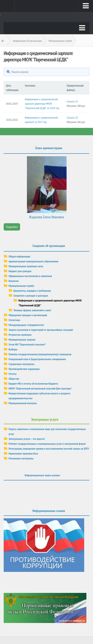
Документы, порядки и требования (32, 291)
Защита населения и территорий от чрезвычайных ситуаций (41, 330)
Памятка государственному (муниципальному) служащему (40, 354)
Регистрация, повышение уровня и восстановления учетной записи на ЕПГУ (49, 449)
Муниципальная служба (21, 286)
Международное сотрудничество (26, 325)
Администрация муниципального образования (33, 261)
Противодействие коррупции (24, 369)
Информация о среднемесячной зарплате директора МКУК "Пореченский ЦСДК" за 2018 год (42, 104)
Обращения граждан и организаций (28, 315)
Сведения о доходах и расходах (31, 295)
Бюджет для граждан (20, 271)
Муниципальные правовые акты (26, 266)
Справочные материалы (21, 364)
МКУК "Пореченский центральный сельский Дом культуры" (40, 388)
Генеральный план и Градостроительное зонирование (37, 359)
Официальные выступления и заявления (30, 276)
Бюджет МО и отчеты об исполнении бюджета (33, 383)
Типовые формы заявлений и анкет (32, 310)
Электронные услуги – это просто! (27, 439)
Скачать (71, 101)
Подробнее (12, 227)
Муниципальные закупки (22, 339)
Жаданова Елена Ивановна (47, 217)
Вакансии (14, 281)
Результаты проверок (20, 335)
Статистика (14, 320)
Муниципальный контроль (23, 403)
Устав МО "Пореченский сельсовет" (27, 344)
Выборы (13, 349)
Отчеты (12, 374)
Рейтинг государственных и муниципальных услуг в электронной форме (47, 444)
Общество (14, 379)
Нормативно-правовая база (23, 453)
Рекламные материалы (21, 458)
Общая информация (19, 256)
